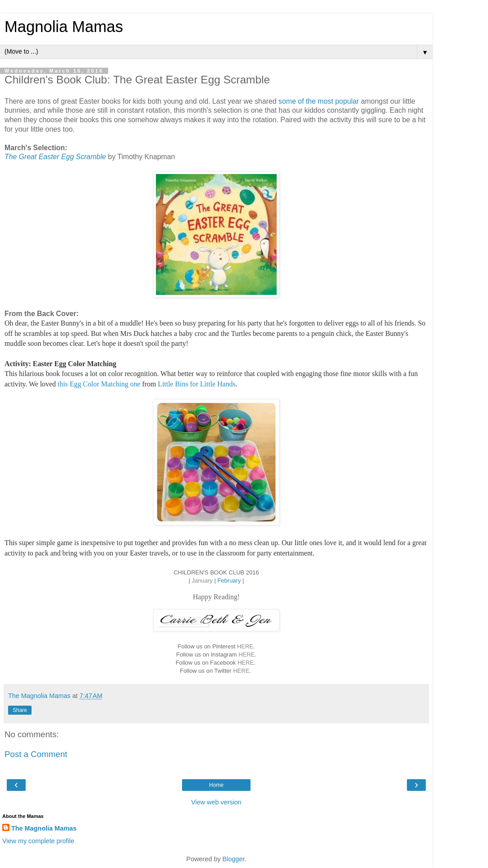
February (229, 581)
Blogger (234, 859)
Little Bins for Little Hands (196, 384)
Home (216, 785)
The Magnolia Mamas (44, 828)
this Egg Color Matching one (99, 384)
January (202, 581)
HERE (245, 646)
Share (20, 710)
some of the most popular (320, 101)
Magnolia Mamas (64, 27)
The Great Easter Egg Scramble (55, 157)
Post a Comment (36, 754)
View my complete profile (38, 841)
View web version (216, 802)
